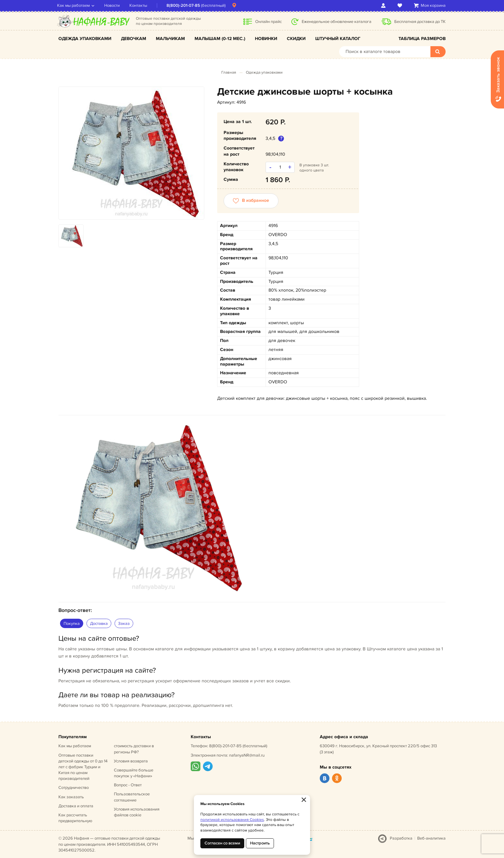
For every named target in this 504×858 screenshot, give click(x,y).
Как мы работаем (75, 5)
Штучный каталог (338, 39)
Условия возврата (131, 761)
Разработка (401, 838)
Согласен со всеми (222, 843)
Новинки (266, 39)
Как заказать (71, 797)
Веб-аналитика (431, 838)
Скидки (296, 39)
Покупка (72, 624)
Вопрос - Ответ (128, 785)
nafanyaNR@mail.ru (247, 755)
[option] (131, 153)
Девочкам (134, 39)
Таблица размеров (422, 39)
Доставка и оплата (76, 806)
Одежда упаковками (85, 39)
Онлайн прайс (268, 22)
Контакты (140, 5)
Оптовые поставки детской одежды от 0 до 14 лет (83, 767)
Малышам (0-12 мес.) (220, 39)
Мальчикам (170, 39)
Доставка (99, 624)
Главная (229, 72)
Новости (113, 5)
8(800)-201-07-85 (185, 5)
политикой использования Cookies (232, 820)
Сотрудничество (74, 788)
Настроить (260, 843)
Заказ (124, 624)
